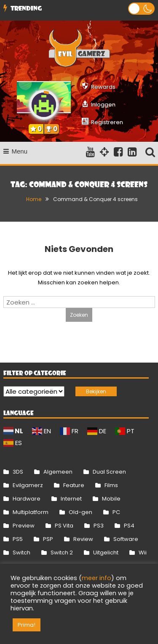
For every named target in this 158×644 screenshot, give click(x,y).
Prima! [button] (27, 625)
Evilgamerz (28, 485)
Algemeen (58, 472)
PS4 (129, 526)
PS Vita (64, 526)
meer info (96, 578)
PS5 (18, 539)
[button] (141, 9)
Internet (71, 499)
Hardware (27, 499)
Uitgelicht (106, 553)
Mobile (111, 499)
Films (111, 485)
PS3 (99, 526)
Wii (143, 553)
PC (116, 512)
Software (126, 539)
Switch (21, 553)
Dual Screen (109, 472)
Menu (16, 151)
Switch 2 (62, 553)
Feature (74, 485)
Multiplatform (31, 512)
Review (83, 539)
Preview (24, 526)
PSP (48, 539)
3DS (18, 472)
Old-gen (80, 512)
